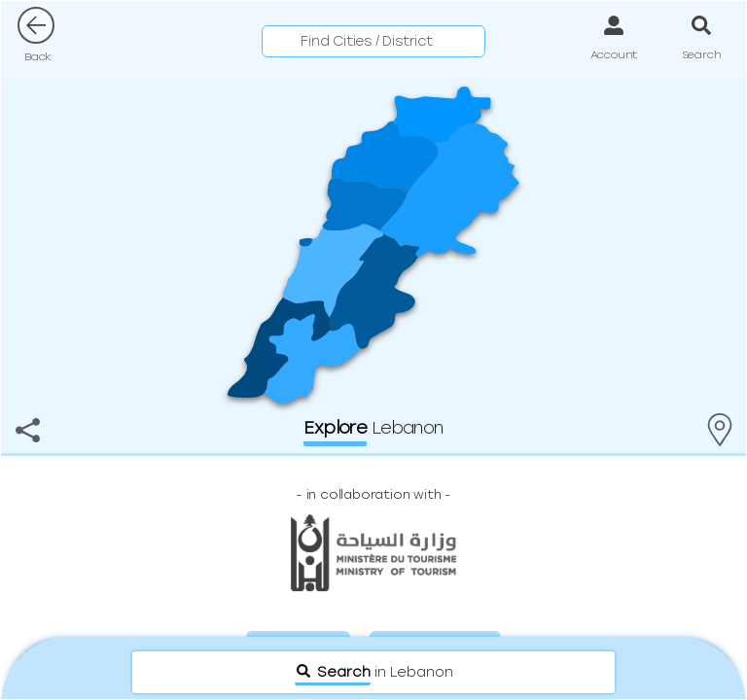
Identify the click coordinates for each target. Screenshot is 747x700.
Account (614, 54)
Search (702, 54)
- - (373, 494)
